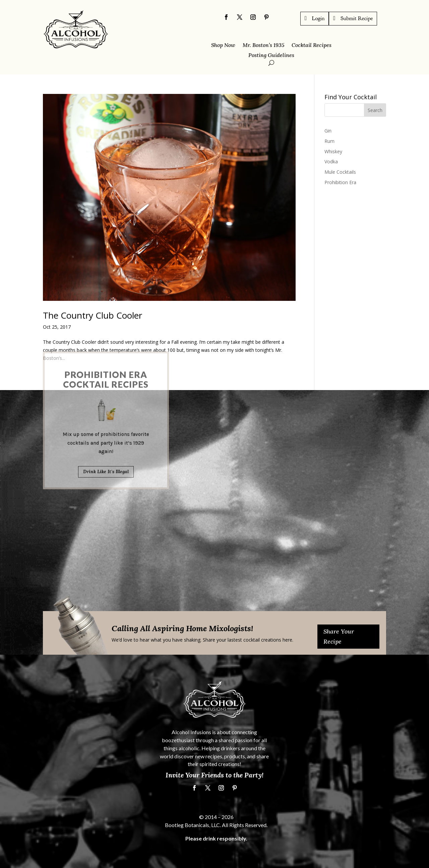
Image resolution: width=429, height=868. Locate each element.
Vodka (331, 161)
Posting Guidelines (271, 56)
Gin (328, 131)
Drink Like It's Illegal (106, 403)
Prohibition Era (340, 182)
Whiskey (333, 151)
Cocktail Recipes (312, 45)
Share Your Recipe (339, 637)
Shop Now (223, 45)
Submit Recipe (357, 18)
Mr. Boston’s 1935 (263, 45)
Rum (329, 141)
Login (318, 18)
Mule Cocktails (340, 172)
